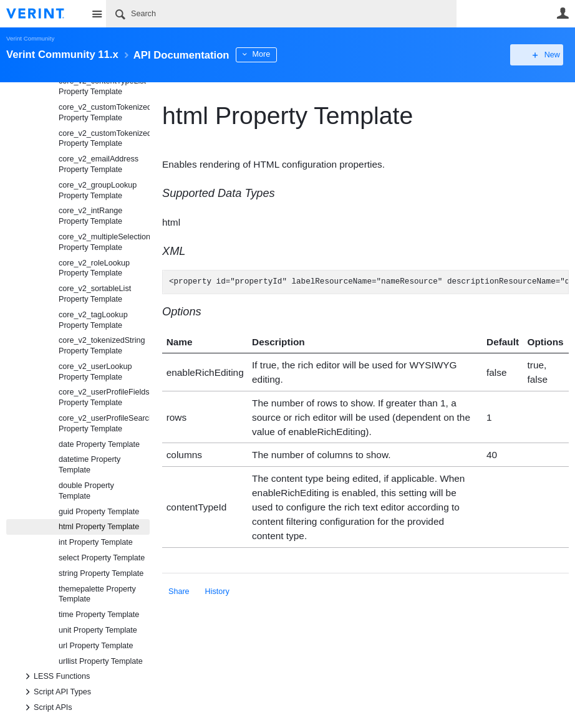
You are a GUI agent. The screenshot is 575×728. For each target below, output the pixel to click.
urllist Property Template (101, 661)
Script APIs (47, 707)
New (540, 55)
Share (179, 591)
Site (97, 14)
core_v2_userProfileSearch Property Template (104, 424)
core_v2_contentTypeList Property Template (102, 86)
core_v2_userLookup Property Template (95, 372)
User (563, 13)
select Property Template (102, 558)
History (217, 591)
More (280, 54)
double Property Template (86, 491)
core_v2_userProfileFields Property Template (104, 397)
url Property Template (96, 646)
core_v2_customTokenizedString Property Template (104, 139)
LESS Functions (56, 676)
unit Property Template (98, 630)
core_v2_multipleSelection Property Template (104, 242)
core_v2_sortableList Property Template (95, 294)
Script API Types (56, 692)
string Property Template (101, 573)
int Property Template (96, 542)
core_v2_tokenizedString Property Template (102, 346)
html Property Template (99, 527)
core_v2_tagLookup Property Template (93, 320)
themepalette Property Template (97, 594)
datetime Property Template (89, 465)
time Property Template (99, 615)
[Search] (281, 14)
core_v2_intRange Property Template (90, 216)
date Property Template (99, 444)
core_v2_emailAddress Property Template (99, 164)
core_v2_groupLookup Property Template (98, 190)
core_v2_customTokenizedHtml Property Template (104, 113)
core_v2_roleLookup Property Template (94, 268)
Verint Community (30, 38)
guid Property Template (99, 512)
